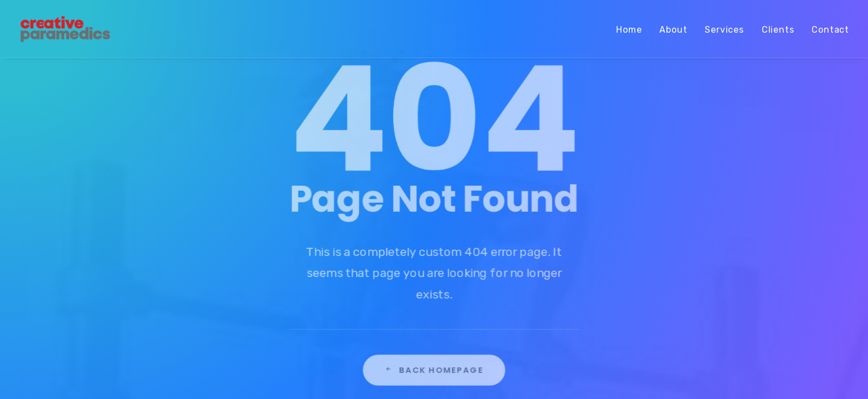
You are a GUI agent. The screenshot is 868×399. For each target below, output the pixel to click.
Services (724, 30)
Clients (778, 30)
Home (629, 30)
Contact (830, 30)
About (673, 30)
